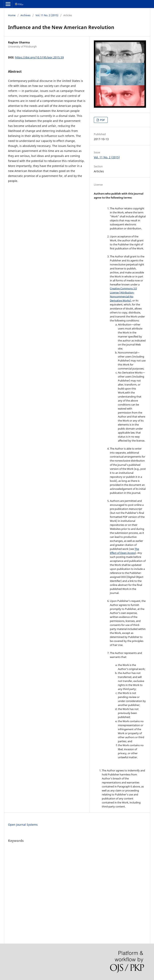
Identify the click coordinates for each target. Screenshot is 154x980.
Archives (25, 15)
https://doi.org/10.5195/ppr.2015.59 (39, 57)
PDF (102, 120)
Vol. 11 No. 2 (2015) (47, 15)
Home (12, 15)
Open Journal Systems (23, 825)
